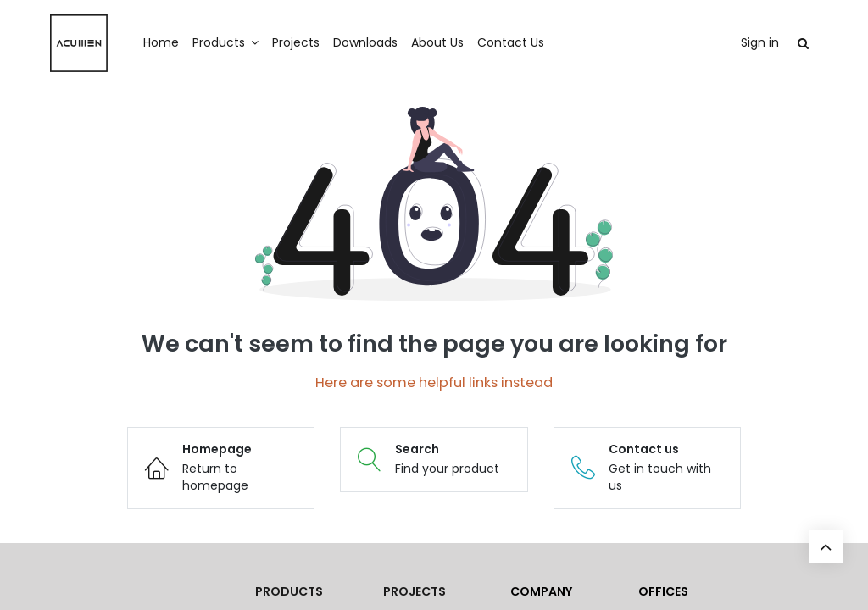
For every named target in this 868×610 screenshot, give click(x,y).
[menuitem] (176, 43)
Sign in (745, 42)
